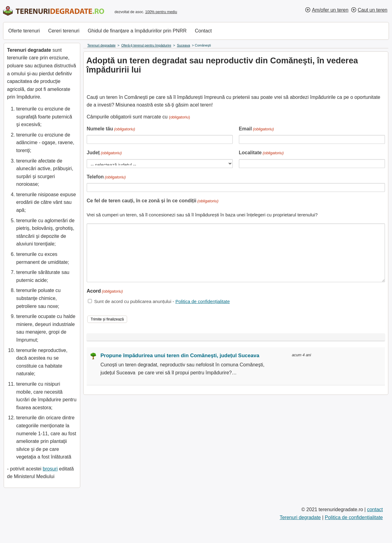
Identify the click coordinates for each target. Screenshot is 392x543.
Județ (104, 153)
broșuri (50, 469)
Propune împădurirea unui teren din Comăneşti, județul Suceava (180, 356)
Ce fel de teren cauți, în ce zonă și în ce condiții (153, 201)
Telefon (106, 177)
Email (256, 129)
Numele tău (111, 129)
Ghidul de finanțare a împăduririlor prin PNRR (137, 31)
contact (375, 509)
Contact (203, 31)
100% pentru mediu (161, 12)
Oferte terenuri (24, 31)
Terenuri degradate (300, 517)
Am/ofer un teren (330, 10)
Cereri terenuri (64, 31)
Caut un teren (373, 10)
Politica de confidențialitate (203, 301)
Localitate (261, 153)
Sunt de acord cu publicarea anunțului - (162, 301)
